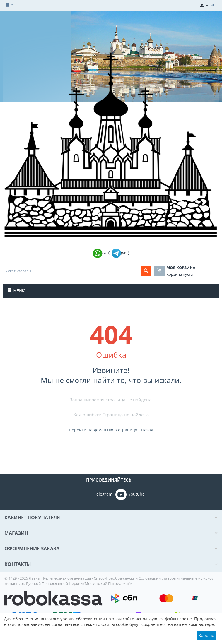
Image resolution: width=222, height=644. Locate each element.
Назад (147, 430)
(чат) (102, 253)
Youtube (130, 494)
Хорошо (206, 635)
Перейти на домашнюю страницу (103, 430)
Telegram (95, 494)
